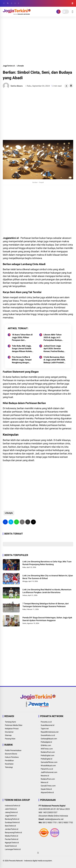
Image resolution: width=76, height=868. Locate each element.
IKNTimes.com (47, 749)
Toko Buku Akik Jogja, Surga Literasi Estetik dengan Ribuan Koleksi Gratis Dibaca (22, 349)
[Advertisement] (38, 40)
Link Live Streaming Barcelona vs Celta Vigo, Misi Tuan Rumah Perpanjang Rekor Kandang (47, 563)
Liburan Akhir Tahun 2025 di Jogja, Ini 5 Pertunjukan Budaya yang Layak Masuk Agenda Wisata (53, 338)
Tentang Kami (10, 722)
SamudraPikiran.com (49, 762)
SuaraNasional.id (47, 725)
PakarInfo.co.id (47, 769)
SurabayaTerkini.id (12, 822)
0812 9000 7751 (50, 822)
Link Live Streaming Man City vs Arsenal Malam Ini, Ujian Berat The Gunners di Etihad (48, 577)
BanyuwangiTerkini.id (13, 832)
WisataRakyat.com (48, 766)
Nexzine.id (45, 776)
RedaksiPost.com (48, 752)
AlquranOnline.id (47, 792)
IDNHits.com (46, 745)
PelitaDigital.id (46, 759)
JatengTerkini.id (11, 812)
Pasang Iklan (10, 739)
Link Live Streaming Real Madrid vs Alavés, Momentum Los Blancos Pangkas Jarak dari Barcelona (47, 591)
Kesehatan (9, 764)
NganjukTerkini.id (12, 843)
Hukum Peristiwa (12, 757)
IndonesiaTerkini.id (12, 806)
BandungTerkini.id (12, 819)
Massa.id (44, 782)
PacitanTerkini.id (12, 839)
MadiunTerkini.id (11, 836)
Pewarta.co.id (46, 722)
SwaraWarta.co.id (48, 735)
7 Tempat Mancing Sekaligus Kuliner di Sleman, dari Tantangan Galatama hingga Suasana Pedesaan (46, 605)
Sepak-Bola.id (46, 789)
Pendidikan (9, 760)
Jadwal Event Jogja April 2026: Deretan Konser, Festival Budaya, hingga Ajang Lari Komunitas (54, 349)
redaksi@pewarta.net (54, 819)
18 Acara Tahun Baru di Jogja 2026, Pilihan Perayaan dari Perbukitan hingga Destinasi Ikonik (22, 338)
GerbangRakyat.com (49, 739)
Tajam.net (45, 729)
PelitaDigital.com (47, 755)
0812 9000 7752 (66, 822)
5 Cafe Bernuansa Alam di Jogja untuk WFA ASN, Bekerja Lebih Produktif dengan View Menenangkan (54, 360)
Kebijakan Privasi (12, 729)
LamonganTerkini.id (13, 849)
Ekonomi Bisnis (11, 754)
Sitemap (8, 735)
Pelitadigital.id (46, 742)
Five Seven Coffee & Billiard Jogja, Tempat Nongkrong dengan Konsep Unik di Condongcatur (22, 360)
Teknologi (9, 767)
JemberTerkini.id (12, 829)
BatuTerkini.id (10, 826)
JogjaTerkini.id (9, 66)
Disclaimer (9, 732)
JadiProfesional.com (49, 772)
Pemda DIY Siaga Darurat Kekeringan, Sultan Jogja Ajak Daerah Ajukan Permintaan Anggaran (47, 619)
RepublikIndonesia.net (50, 732)
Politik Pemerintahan (13, 750)
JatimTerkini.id (11, 809)
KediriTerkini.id (11, 846)
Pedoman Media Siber (14, 725)
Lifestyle (20, 66)
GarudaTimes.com (48, 786)
